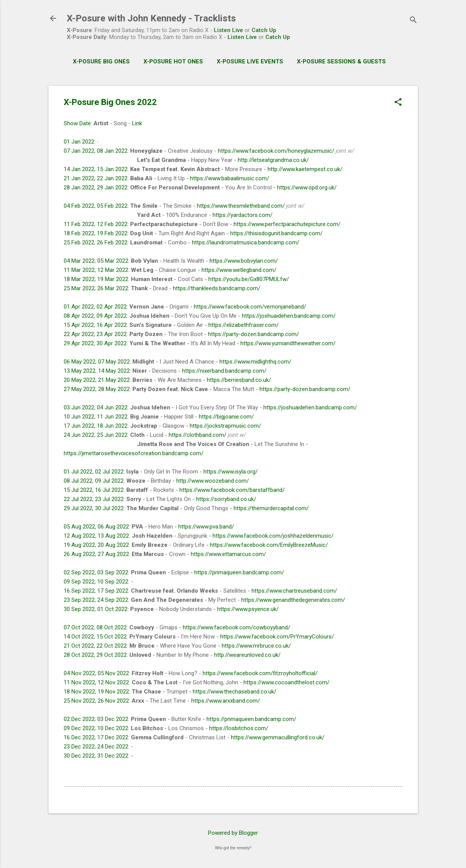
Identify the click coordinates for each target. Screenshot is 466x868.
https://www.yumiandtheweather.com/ (288, 343)
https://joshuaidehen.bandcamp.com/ (289, 316)
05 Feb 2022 (112, 206)
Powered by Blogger (233, 833)
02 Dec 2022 (79, 719)
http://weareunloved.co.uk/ (247, 655)
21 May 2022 (114, 380)
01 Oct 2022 (112, 609)
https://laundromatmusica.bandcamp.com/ (246, 242)
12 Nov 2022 (113, 682)
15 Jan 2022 (112, 169)
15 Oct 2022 (112, 637)
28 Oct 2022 (79, 655)
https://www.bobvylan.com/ (244, 261)
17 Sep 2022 (113, 591)
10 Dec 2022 (113, 728)
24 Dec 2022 (113, 747)
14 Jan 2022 (79, 169)
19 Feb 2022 (112, 233)
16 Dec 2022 (79, 737)
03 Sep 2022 (113, 572)
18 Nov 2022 (79, 692)
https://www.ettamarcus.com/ (228, 554)
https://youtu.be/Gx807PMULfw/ (249, 279)
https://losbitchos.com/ (239, 728)
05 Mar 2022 (113, 261)
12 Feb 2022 (112, 224)
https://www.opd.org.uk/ (307, 188)
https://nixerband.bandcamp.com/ (224, 371)
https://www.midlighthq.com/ (255, 362)
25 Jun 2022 (112, 435)
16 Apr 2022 (112, 325)
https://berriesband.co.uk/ (239, 380)
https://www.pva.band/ (206, 527)
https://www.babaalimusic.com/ (230, 178)
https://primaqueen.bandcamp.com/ (239, 572)
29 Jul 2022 (78, 508)
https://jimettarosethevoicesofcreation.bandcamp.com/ (134, 453)
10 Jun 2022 (79, 417)
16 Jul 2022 (109, 490)
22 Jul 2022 (78, 499)
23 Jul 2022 (109, 499)
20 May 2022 (80, 380)
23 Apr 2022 (112, 334)
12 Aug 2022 (79, 536)
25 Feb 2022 (79, 242)
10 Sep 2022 (113, 582)
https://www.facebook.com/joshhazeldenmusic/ (273, 536)
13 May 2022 (80, 371)
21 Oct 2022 (79, 646)
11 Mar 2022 (79, 270)
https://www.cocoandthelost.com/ (286, 682)
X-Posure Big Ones (101, 61)
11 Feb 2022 (79, 224)
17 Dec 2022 (113, 737)
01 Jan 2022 (79, 142)
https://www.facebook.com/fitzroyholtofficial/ (260, 673)
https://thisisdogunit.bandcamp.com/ (276, 233)
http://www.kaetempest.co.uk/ (305, 169)
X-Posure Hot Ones (173, 61)
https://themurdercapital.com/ (271, 508)
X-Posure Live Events (250, 61)
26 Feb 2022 (112, 242)
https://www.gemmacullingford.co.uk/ (278, 737)
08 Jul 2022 (78, 481)
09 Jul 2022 (109, 481)
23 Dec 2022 (79, 747)
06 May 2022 (80, 362)
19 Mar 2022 (113, 279)
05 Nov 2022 (113, 673)
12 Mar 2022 (113, 270)
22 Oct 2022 (112, 646)
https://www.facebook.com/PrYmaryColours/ (277, 637)
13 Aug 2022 (113, 536)
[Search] (413, 21)
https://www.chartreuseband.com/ (294, 591)
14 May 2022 (114, 371)
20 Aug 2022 (113, 545)
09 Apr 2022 (112, 316)
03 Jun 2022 (79, 407)
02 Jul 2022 (109, 472)
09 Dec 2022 (79, 728)
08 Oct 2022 (112, 627)
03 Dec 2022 (113, 719)
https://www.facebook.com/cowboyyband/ (236, 627)
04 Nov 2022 (79, 673)
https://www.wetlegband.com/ (239, 270)
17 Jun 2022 (79, 426)
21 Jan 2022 (79, 178)
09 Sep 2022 (79, 582)
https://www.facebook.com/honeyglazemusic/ (276, 151)
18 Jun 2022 (112, 426)
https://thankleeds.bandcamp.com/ (217, 288)
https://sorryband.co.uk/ (226, 499)
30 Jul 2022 (109, 508)
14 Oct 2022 (79, 637)
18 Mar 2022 (79, 279)
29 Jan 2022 (112, 188)
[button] (398, 103)
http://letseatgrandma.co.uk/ (273, 160)
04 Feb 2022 (79, 206)
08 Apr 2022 (79, 316)
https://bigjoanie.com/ (226, 417)
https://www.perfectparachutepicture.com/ (287, 224)
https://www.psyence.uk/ (248, 609)
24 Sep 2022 (113, 600)
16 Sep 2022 (79, 591)
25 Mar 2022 (79, 288)
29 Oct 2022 (112, 655)
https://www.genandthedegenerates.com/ (293, 600)
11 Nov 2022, (80, 682)
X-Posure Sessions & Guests (341, 61)
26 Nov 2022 (113, 701)
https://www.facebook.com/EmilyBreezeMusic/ (269, 545)
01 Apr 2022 (79, 307)
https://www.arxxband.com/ (226, 701)
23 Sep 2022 (79, 600)
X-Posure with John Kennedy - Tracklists (151, 18)
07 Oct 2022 (79, 627)
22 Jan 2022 (112, 178)
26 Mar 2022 (113, 288)
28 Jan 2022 (79, 188)
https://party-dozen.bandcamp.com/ (253, 334)
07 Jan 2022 (79, 151)
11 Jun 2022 (112, 417)
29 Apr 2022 (79, 343)
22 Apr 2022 (79, 334)
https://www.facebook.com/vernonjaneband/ (250, 307)
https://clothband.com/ (198, 435)
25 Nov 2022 (79, 701)
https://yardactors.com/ (243, 215)
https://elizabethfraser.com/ (243, 325)
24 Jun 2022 (79, 435)
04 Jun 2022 (112, 407)
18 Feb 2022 (79, 233)
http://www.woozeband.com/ (213, 481)
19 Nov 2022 (113, 692)
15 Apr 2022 (79, 325)
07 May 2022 (114, 362)
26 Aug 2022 (79, 554)
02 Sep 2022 (79, 572)
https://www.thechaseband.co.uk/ (235, 692)
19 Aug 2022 (79, 545)
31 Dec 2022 (113, 756)
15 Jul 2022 (78, 490)
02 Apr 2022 (112, 307)
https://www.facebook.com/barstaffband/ (232, 490)
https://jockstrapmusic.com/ (225, 426)
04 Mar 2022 (79, 261)
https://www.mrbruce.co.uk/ (256, 646)
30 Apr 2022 (112, 343)
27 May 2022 (80, 389)
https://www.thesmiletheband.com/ (241, 206)
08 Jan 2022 (112, 151)
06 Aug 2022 (113, 527)
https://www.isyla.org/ (231, 472)
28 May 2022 (114, 389)
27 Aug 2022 (113, 554)
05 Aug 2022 (79, 527)
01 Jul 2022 (78, 472)
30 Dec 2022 (79, 756)
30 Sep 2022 (79, 609)
